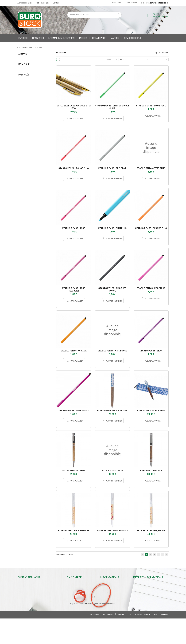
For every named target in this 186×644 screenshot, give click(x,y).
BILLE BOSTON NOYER (151, 471)
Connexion (116, 3)
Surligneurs (22, 80)
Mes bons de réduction (75, 604)
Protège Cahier (40, 269)
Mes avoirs (70, 594)
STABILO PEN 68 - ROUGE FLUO (74, 168)
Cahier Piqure (24, 276)
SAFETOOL (35, 226)
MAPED (35, 189)
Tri (148, 60)
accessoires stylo (41, 276)
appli (35, 158)
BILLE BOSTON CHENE (112, 471)
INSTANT (35, 171)
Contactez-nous (108, 594)
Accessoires (22, 88)
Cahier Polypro (25, 269)
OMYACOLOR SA (35, 208)
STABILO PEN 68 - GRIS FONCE (112, 351)
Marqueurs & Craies (25, 76)
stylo (34, 280)
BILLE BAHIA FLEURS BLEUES (151, 411)
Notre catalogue (42, 3)
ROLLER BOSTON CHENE (74, 471)
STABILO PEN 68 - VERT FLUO (151, 168)
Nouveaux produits (109, 587)
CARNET (22, 272)
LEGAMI (35, 185)
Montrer (109, 60)
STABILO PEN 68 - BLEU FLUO (112, 228)
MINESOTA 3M (35, 199)
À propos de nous (25, 3)
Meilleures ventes (109, 590)
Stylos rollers (23, 64)
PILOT (35, 221)
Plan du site (94, 640)
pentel (35, 212)
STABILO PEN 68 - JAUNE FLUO (151, 106)
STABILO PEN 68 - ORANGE (74, 351)
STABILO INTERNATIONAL (35, 239)
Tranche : (21, 250)
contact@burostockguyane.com (34, 596)
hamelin (35, 167)
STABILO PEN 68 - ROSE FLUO (151, 288)
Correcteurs (22, 84)
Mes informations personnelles (78, 601)
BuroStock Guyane (91, 629)
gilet (39, 272)
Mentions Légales (161, 640)
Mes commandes (73, 587)
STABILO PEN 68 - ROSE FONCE (74, 411)
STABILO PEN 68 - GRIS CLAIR (112, 168)
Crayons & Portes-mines (27, 72)
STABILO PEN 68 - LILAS (151, 351)
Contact (56, 3)
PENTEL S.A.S (35, 217)
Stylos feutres (23, 68)
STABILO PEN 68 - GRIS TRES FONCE (112, 290)
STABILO (35, 235)
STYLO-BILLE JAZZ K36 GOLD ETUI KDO (74, 107)
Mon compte (131, 3)
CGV (130, 640)
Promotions (106, 583)
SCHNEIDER (35, 230)
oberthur (35, 203)
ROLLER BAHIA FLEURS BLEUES (112, 411)
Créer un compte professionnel (155, 3)
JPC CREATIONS (35, 176)
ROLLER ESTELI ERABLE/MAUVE (74, 531)
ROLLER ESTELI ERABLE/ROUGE (112, 531)
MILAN (35, 194)
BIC (35, 162)
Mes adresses (71, 597)
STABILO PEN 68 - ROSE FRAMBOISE (74, 290)
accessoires (24, 280)
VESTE (31, 272)
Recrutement (108, 640)
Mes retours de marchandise (77, 590)
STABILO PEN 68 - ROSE (74, 228)
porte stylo (44, 280)
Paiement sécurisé (143, 640)
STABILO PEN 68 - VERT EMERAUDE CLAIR (112, 107)
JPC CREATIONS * (35, 180)
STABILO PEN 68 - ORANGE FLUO (151, 228)
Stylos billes (22, 60)
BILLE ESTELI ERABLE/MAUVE (151, 531)
